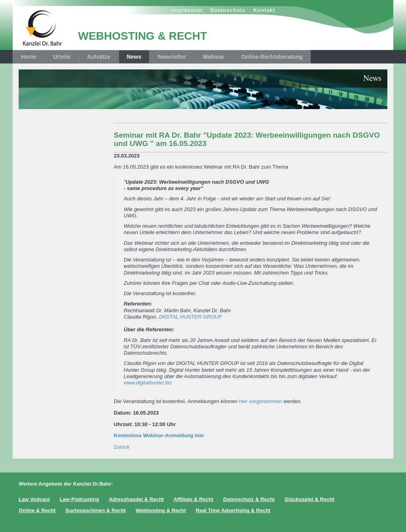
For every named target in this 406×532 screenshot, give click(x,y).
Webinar (214, 57)
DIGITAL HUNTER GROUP (190, 317)
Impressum (187, 10)
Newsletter (172, 57)
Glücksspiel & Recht (309, 499)
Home (29, 57)
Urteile (62, 57)
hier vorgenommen (260, 401)
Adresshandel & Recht (136, 499)
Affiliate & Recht (193, 499)
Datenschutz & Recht (249, 499)
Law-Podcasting (79, 499)
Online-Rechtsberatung (272, 57)
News (134, 57)
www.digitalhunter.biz (148, 383)
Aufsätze (98, 57)
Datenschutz (228, 10)
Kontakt (264, 10)
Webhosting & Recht (161, 510)
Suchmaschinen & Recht (96, 510)
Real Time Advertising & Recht (233, 510)
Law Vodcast (34, 499)
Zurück (122, 447)
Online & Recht (37, 510)
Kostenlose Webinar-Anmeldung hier (159, 435)
